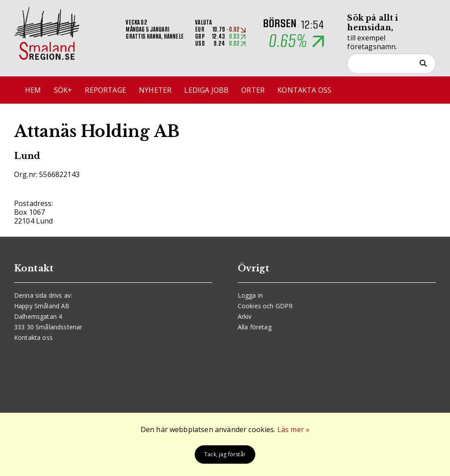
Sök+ (63, 90)
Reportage (105, 90)
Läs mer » (293, 429)
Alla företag (255, 327)
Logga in (250, 295)
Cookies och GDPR (265, 306)
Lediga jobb (206, 90)
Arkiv (245, 316)
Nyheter (155, 90)
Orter (253, 90)
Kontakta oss (304, 90)
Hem (33, 90)
